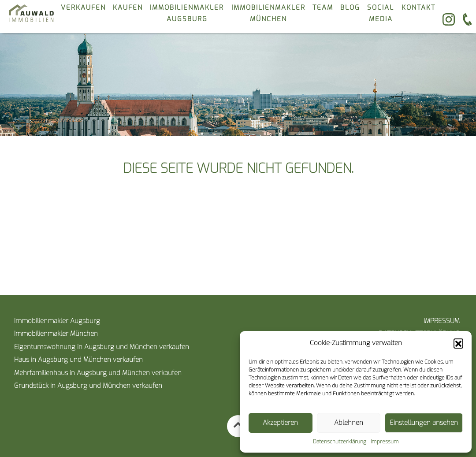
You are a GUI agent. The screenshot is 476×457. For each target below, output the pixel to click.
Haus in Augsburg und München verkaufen (78, 360)
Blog (350, 7)
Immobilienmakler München (268, 13)
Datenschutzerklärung (340, 442)
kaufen (128, 7)
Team (323, 7)
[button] (458, 343)
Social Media (381, 13)
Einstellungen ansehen (424, 423)
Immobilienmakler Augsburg (187, 13)
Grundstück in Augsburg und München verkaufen (88, 386)
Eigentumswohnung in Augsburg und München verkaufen (102, 347)
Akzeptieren (280, 423)
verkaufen (83, 7)
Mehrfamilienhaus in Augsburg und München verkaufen (98, 373)
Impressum (385, 442)
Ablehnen (349, 423)
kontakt (418, 7)
